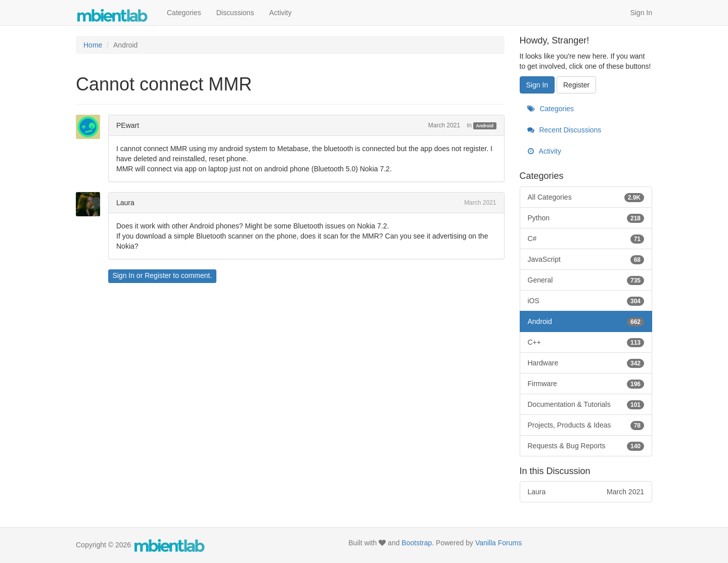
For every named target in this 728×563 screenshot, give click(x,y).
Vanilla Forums (498, 543)
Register (158, 275)
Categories (184, 13)
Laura (125, 203)
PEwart (128, 125)
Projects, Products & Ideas (586, 425)
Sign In (641, 13)
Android (485, 126)
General (586, 280)
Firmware (586, 384)
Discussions (235, 13)
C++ (586, 342)
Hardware (586, 363)
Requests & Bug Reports (586, 446)
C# (586, 239)
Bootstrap (417, 543)
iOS (586, 301)
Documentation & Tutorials (586, 404)
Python (586, 218)
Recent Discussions (564, 130)
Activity (280, 13)
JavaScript (586, 259)
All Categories (586, 197)
